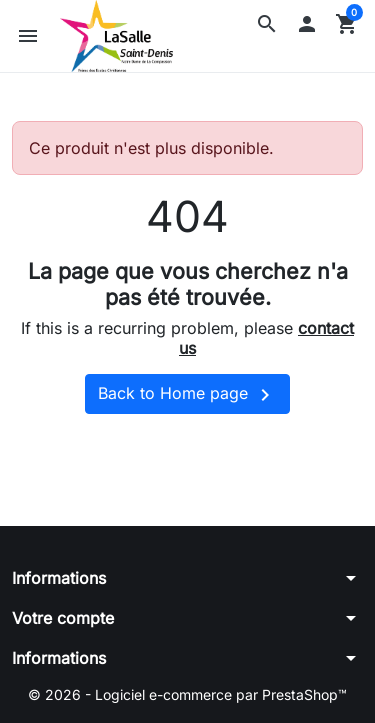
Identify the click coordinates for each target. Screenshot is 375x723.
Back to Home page (187, 395)
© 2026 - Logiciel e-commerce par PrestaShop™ (187, 694)
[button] (267, 24)
